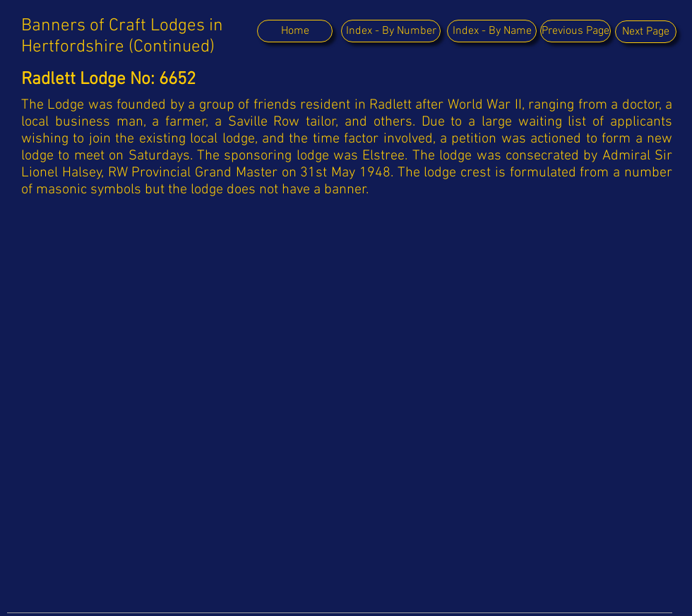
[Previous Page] (575, 31)
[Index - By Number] (391, 31)
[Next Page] (646, 32)
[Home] (295, 31)
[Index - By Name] (492, 31)
